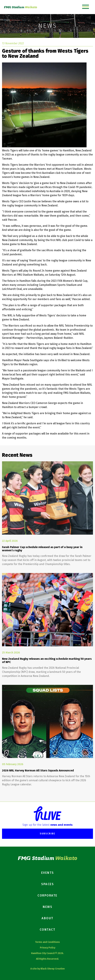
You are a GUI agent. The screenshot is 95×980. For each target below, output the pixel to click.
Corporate (47, 895)
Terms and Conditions (47, 942)
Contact (48, 930)
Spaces (47, 884)
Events (48, 873)
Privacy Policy (48, 948)
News (47, 907)
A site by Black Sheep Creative (48, 969)
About (47, 918)
